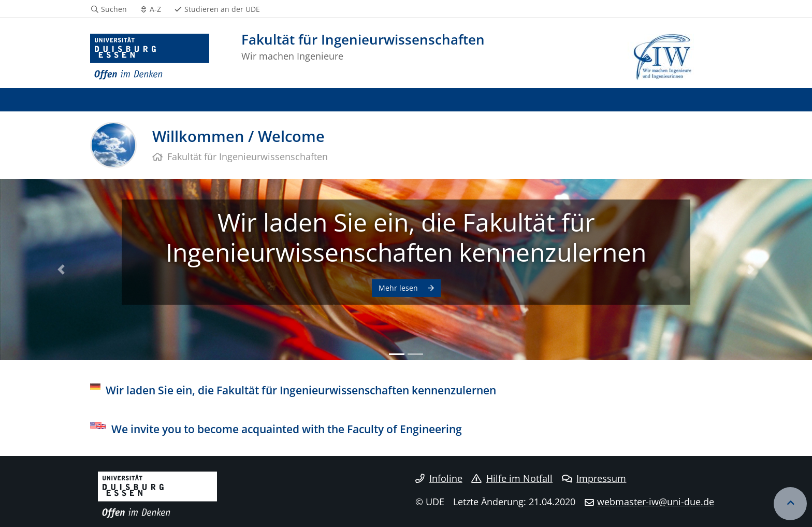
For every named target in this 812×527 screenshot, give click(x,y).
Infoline (439, 478)
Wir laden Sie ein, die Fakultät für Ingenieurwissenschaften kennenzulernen (406, 237)
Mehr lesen (399, 288)
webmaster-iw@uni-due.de (656, 502)
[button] (61, 269)
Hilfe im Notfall (512, 478)
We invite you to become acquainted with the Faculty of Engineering (287, 429)
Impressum (594, 478)
